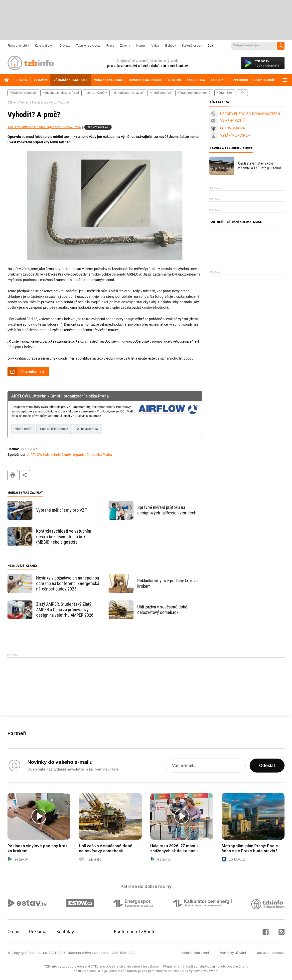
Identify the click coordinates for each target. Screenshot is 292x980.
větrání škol (225, 93)
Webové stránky (88, 429)
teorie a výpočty (96, 93)
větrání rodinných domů (194, 93)
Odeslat (267, 766)
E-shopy (171, 46)
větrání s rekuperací (23, 93)
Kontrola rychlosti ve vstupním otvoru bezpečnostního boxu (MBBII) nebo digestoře (64, 537)
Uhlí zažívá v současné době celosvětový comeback (162, 610)
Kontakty (65, 932)
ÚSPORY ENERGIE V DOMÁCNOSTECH (250, 114)
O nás (13, 932)
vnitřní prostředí (161, 93)
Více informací (33, 372)
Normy (141, 46)
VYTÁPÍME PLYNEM (235, 135)
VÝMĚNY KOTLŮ (233, 121)
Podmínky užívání (232, 953)
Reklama (38, 932)
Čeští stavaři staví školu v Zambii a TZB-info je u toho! (259, 166)
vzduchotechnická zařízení (61, 93)
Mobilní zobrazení (195, 953)
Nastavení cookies (270, 953)
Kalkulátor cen (192, 46)
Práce (110, 46)
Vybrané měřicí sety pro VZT (62, 510)
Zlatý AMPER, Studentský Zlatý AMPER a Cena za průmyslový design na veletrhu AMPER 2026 (65, 610)
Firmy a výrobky (18, 46)
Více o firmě (23, 429)
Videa (155, 46)
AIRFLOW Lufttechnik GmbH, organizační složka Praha (44, 127)
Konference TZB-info (135, 932)
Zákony (125, 46)
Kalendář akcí (44, 46)
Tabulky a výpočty (88, 46)
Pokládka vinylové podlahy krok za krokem (167, 583)
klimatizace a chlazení (129, 93)
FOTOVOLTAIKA (232, 128)
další (242, 93)
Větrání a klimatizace (33, 102)
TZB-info (13, 102)
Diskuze (65, 46)
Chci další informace (54, 429)
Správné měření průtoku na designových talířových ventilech (167, 510)
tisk (13, 475)
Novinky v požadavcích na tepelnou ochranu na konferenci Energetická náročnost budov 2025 (68, 583)
